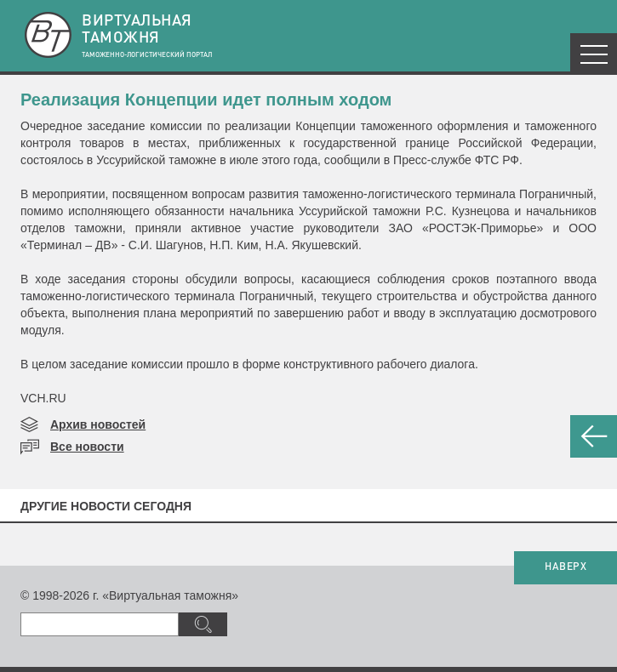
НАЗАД (594, 436)
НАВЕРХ (566, 567)
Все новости (87, 447)
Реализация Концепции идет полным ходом (206, 100)
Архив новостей (98, 424)
